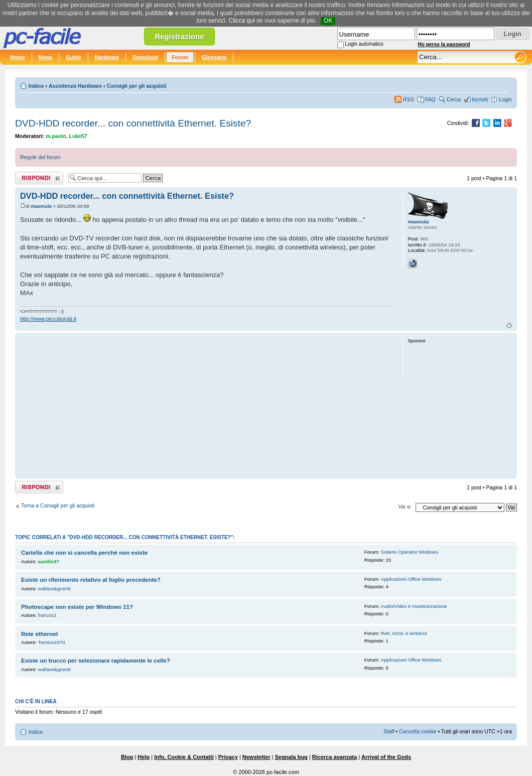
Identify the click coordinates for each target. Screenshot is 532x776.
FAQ (430, 99)
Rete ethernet (40, 634)
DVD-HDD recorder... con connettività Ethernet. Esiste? (133, 123)
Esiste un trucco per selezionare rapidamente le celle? (96, 661)
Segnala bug (291, 757)
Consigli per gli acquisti (136, 86)
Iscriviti (480, 99)
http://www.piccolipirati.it (48, 319)
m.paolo (56, 136)
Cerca (454, 99)
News (46, 57)
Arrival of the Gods (386, 757)
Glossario (214, 57)
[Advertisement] (207, 406)
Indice (36, 86)
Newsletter (256, 757)
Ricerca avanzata (335, 757)
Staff (389, 731)
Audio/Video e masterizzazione (414, 606)
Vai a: (405, 506)
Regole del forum (40, 157)
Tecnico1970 (52, 642)
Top (509, 326)
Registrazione (179, 36)
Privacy (228, 757)
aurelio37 (49, 561)
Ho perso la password (444, 44)
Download (145, 57)
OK (328, 21)
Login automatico (364, 44)
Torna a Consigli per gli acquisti (58, 505)
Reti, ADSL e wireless (404, 633)
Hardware (107, 57)
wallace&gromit (54, 589)
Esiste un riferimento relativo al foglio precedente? (91, 580)
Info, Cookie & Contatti (184, 757)
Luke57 (78, 136)
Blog (127, 757)
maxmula (41, 206)
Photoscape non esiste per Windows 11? (77, 607)
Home (18, 57)
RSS (409, 99)
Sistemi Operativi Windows (410, 552)
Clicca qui (242, 21)
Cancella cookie (418, 731)
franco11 (47, 615)
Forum (180, 57)
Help (144, 757)
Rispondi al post (39, 178)
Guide (73, 57)
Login (505, 99)
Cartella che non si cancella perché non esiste (84, 553)
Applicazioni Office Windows (411, 579)
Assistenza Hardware (75, 86)
